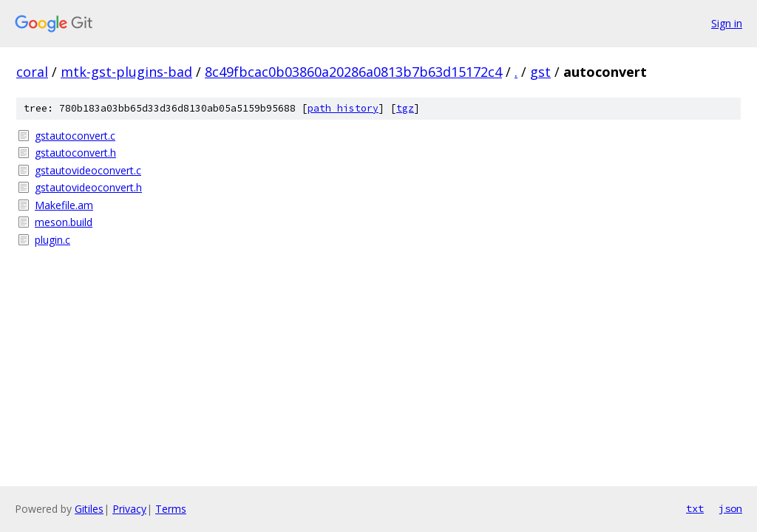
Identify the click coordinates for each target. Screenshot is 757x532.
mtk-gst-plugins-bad (126, 72)
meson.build (64, 222)
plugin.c (52, 240)
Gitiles (89, 509)
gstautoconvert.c (75, 136)
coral (32, 72)
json (730, 508)
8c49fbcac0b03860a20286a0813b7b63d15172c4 (353, 72)
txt (695, 508)
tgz (405, 108)
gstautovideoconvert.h (88, 187)
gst (540, 72)
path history (343, 108)
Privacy (129, 509)
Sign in (727, 23)
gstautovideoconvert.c (88, 170)
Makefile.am (64, 205)
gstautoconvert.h (75, 153)
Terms (171, 509)
